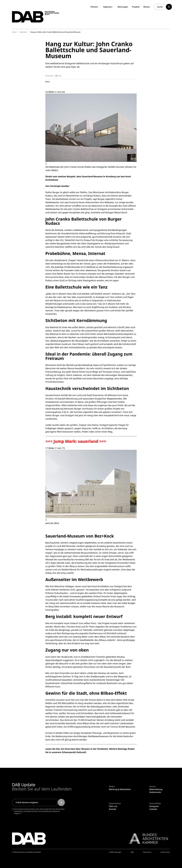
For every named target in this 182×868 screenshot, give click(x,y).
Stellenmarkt (155, 792)
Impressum (147, 852)
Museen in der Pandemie (95, 749)
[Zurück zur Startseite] (38, 18)
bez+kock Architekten (98, 586)
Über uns (113, 806)
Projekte (136, 7)
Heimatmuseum (117, 566)
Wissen (147, 7)
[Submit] (61, 802)
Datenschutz (165, 852)
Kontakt (112, 809)
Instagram (154, 806)
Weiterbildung (156, 789)
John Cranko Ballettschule (81, 209)
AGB (132, 852)
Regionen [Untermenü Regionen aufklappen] (109, 7)
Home (14, 32)
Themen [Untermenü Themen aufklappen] (95, 7)
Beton (48, 82)
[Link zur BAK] (147, 839)
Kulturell (81, 752)
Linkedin (153, 809)
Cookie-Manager (115, 852)
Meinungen (123, 7)
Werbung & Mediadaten (120, 789)
